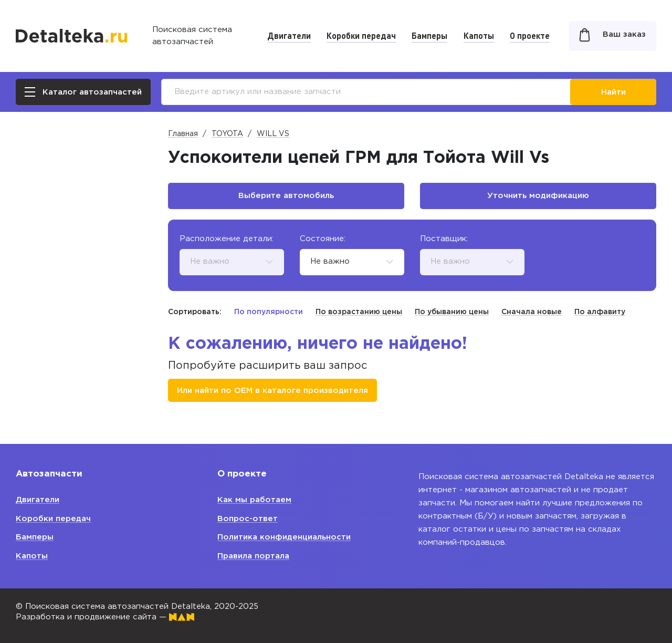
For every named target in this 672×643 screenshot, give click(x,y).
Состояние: (323, 239)
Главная (183, 134)
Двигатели (289, 35)
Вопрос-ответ (248, 519)
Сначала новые (532, 312)
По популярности (269, 312)
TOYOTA (227, 134)
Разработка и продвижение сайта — (105, 617)
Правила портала (253, 556)
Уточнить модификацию (538, 196)
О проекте (530, 35)
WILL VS (273, 134)
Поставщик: (444, 239)
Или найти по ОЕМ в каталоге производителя (272, 391)
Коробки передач (361, 35)
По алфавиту (600, 312)
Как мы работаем (254, 500)
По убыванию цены (452, 312)
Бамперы (429, 35)
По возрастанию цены (359, 312)
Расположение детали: (227, 239)
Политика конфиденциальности (284, 537)
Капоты (479, 35)
